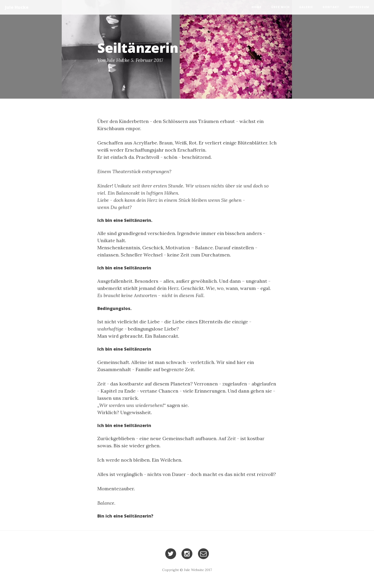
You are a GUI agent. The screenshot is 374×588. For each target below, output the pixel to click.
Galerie (306, 7)
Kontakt (331, 7)
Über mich (280, 7)
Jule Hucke (17, 7)
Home (257, 7)
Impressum (359, 7)
